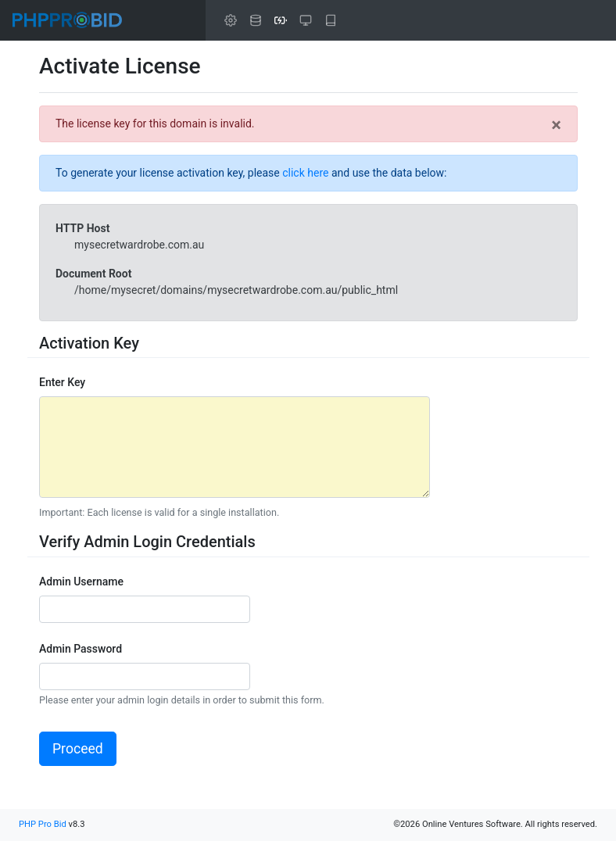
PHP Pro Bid (43, 824)
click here (305, 173)
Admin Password (81, 649)
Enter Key (62, 382)
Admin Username (81, 582)
